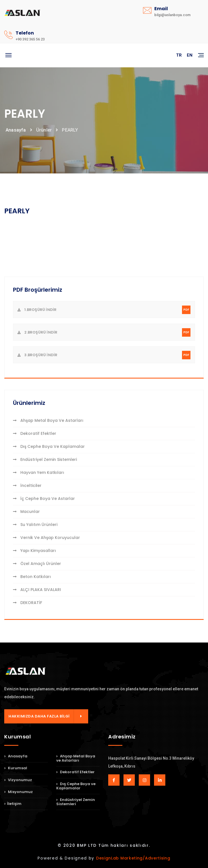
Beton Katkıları (32, 577)
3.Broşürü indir (104, 355)
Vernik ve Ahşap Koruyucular (46, 538)
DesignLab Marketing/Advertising (133, 858)
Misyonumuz (19, 792)
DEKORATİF (28, 603)
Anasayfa (16, 130)
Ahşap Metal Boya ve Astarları (48, 420)
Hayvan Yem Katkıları (39, 472)
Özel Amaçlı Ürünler (37, 564)
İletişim (13, 804)
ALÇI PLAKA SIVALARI (37, 590)
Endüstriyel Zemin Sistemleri (45, 459)
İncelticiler (27, 485)
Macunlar (26, 512)
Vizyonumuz (18, 780)
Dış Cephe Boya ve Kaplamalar (49, 446)
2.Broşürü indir (104, 332)
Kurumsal (16, 768)
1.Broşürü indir (104, 310)
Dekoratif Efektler (35, 433)
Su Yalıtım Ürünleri (35, 525)
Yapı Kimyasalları (34, 551)
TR (179, 55)
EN (190, 55)
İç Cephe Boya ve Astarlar (44, 499)
